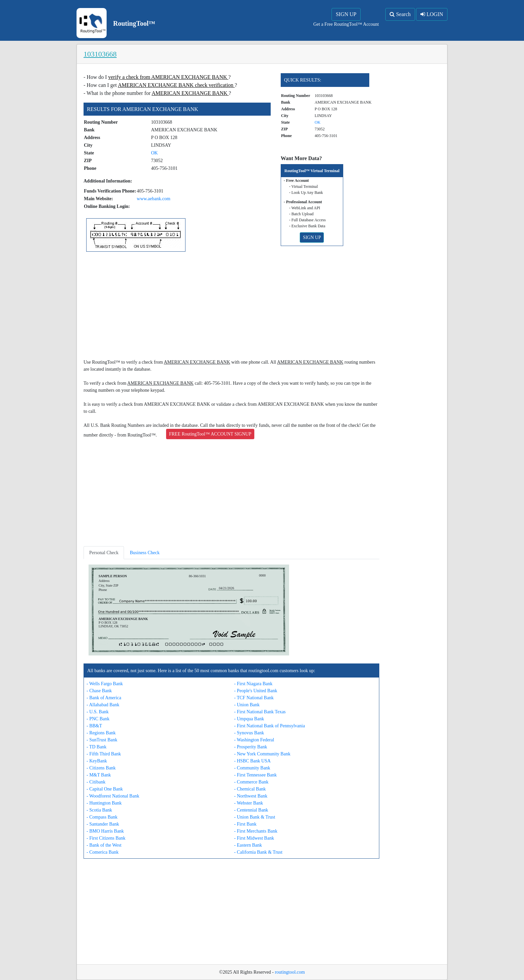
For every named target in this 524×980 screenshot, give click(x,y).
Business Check (145, 553)
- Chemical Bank (250, 789)
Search (400, 14)
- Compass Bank (102, 817)
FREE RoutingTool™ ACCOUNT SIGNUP (210, 434)
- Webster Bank (249, 803)
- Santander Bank (103, 824)
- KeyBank (97, 761)
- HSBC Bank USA (252, 761)
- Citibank (96, 782)
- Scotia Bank (99, 810)
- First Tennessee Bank (255, 775)
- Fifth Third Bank (104, 754)
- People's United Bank (256, 691)
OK (154, 153)
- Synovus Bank (249, 733)
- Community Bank (252, 768)
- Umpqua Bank (249, 719)
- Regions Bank (101, 733)
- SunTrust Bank (102, 740)
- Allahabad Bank (103, 705)
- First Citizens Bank (106, 838)
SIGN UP (346, 14)
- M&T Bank (99, 775)
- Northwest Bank (251, 796)
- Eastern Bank (248, 845)
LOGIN (432, 14)
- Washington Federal (254, 740)
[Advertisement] (231, 307)
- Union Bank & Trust (255, 817)
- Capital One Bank (105, 789)
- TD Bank (97, 747)
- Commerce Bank (251, 782)
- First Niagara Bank (253, 684)
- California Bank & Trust (258, 852)
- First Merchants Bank (256, 831)
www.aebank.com (153, 199)
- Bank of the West (104, 845)
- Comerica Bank (103, 852)
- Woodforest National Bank (113, 796)
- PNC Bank (98, 719)
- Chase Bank (99, 691)
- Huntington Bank (104, 803)
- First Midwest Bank (254, 838)
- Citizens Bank (101, 768)
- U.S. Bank (98, 712)
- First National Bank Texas (260, 712)
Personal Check (104, 553)
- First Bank (245, 824)
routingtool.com (290, 972)
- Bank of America (104, 698)
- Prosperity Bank (251, 747)
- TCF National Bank (254, 698)
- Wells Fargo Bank (105, 684)
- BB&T (94, 726)
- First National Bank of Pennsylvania (270, 726)
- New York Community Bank (262, 754)
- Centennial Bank (251, 810)
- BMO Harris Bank (105, 831)
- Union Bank (247, 705)
